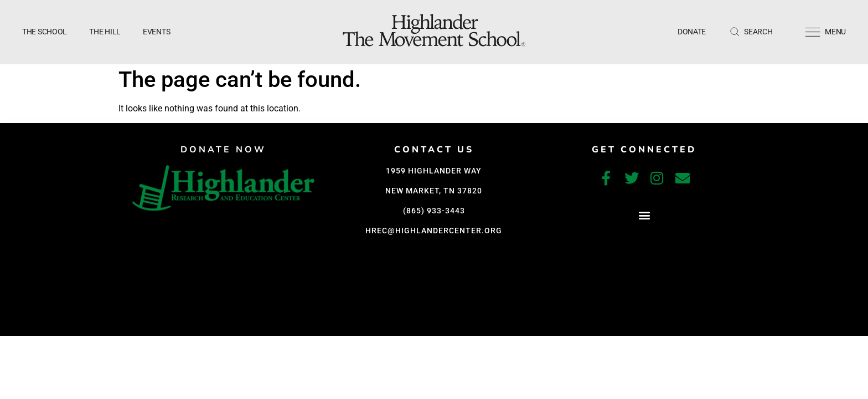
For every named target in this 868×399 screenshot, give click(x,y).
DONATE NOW (223, 150)
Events (156, 32)
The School (45, 32)
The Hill (105, 32)
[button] (644, 215)
